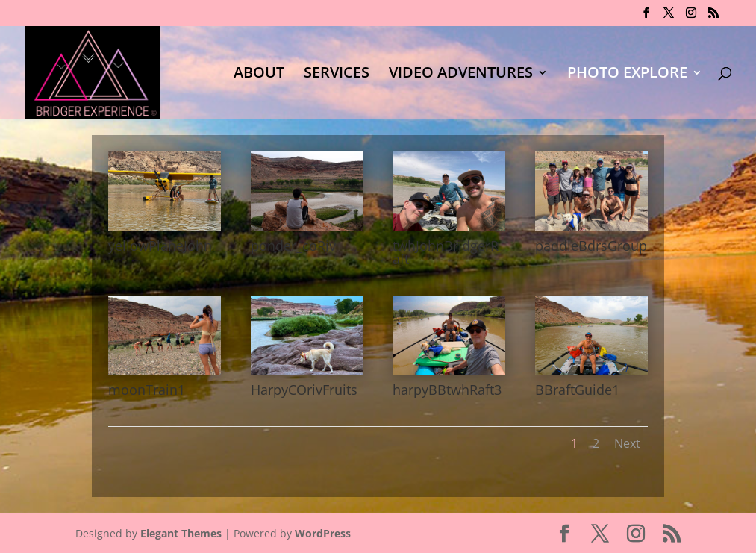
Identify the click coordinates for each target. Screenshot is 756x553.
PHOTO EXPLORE (627, 75)
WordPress (323, 533)
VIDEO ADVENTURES (461, 75)
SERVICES (337, 75)
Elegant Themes (181, 533)
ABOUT (259, 75)
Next (627, 443)
